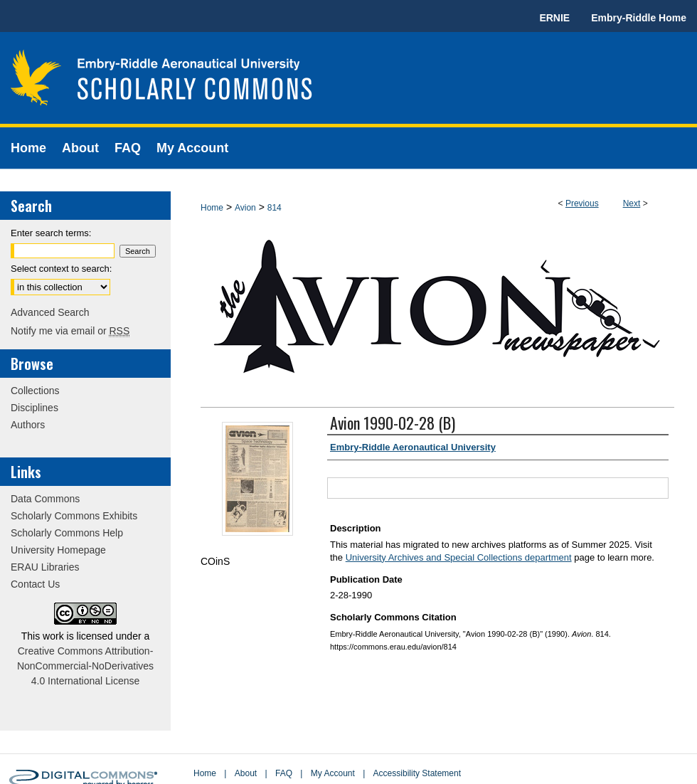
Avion (245, 208)
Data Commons (45, 499)
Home (212, 208)
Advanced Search (50, 312)
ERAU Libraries (45, 567)
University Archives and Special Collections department (459, 557)
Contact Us (35, 584)
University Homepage (58, 550)
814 (275, 208)
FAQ (284, 773)
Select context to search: (61, 269)
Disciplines (34, 408)
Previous (582, 203)
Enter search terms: (51, 233)
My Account (333, 773)
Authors (28, 425)
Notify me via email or (70, 331)
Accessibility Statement (417, 773)
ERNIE (554, 18)
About (246, 773)
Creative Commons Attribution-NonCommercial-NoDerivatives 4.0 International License (85, 666)
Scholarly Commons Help (67, 533)
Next (632, 203)
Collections (35, 391)
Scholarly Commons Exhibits (74, 516)
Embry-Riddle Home (639, 18)
